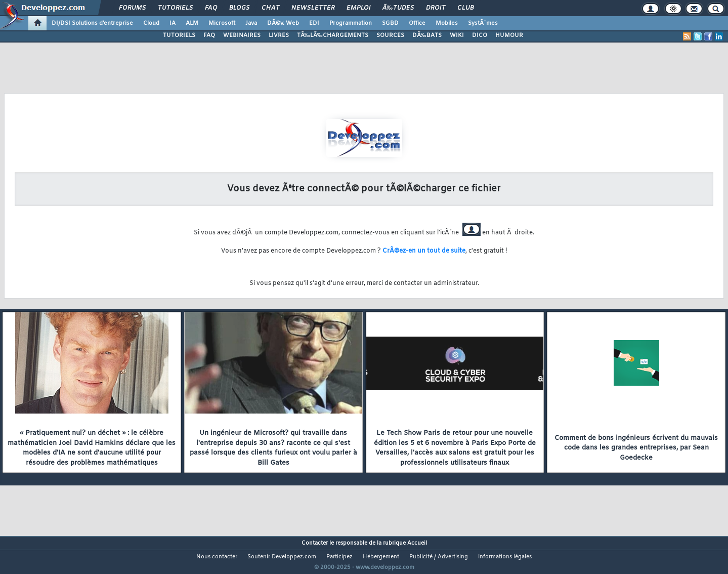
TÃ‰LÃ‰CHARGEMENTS (333, 35)
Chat (270, 8)
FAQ (211, 8)
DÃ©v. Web (283, 23)
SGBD (390, 23)
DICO (480, 35)
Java (251, 23)
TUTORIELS (179, 35)
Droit (436, 8)
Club (465, 8)
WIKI (457, 35)
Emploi (358, 8)
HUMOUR (509, 35)
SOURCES (390, 35)
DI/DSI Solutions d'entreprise (92, 23)
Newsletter (313, 8)
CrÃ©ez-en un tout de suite (424, 251)
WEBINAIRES (242, 35)
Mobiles (447, 23)
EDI (314, 23)
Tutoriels (175, 8)
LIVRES (279, 35)
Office (417, 23)
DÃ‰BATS (427, 35)
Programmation (351, 23)
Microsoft (222, 23)
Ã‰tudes (398, 8)
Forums (132, 8)
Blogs (239, 8)
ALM (192, 23)
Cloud (151, 23)
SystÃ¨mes (483, 23)
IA (173, 23)
